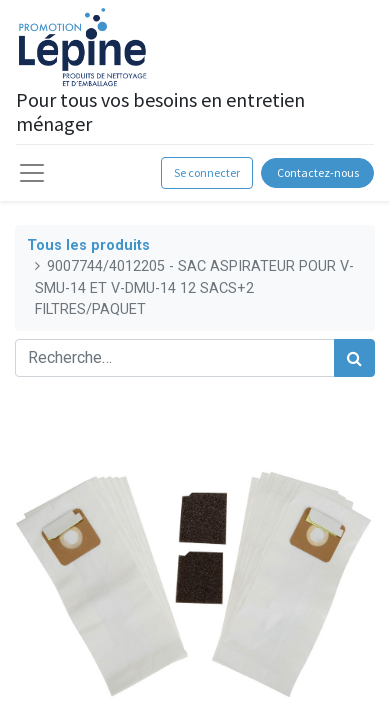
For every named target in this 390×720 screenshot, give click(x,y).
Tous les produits (88, 245)
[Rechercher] (354, 358)
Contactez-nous (318, 172)
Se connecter (207, 172)
